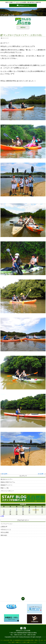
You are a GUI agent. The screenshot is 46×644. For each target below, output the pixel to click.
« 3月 (2, 516)
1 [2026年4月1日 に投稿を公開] (17, 508)
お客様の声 (4, 527)
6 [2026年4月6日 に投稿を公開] (4, 510)
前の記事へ (5, 474)
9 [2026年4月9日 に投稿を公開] (23, 510)
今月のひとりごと (6, 530)
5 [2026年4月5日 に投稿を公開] (42, 508)
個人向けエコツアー (7, 479)
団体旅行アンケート (7, 485)
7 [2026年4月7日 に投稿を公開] (10, 510)
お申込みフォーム (23, 5)
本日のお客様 (5, 532)
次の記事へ (41, 474)
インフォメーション (7, 524)
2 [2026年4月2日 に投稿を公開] (23, 508)
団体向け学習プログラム (8, 482)
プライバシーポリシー (7, 491)
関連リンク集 (5, 488)
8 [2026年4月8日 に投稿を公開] (17, 510)
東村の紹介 (4, 535)
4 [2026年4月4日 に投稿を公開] (36, 508)
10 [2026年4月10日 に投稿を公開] (29, 510)
